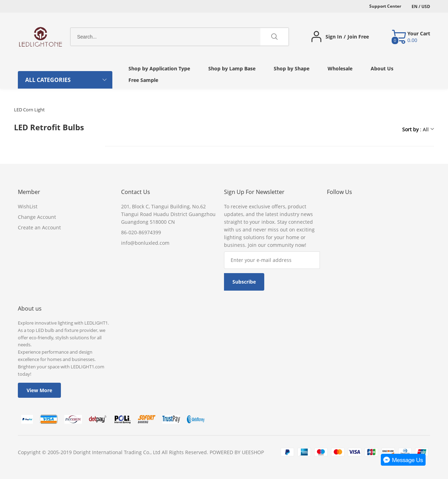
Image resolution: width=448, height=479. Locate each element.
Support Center (385, 6)
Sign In (334, 37)
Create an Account (39, 227)
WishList (28, 206)
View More (39, 390)
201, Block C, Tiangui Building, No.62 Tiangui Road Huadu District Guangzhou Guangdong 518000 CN (168, 214)
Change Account (37, 217)
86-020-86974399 (141, 232)
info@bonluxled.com (145, 243)
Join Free (358, 37)
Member (29, 192)
